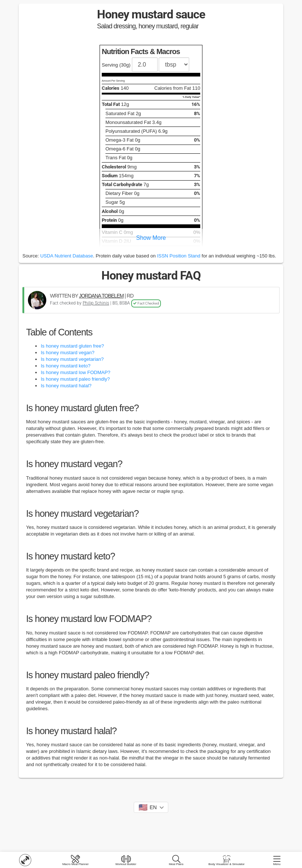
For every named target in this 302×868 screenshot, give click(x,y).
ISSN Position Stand (179, 256)
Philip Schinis (96, 303)
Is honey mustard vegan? (68, 353)
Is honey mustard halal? (66, 386)
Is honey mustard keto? (66, 366)
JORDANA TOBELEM (101, 296)
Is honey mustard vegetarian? (72, 359)
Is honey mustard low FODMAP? (75, 372)
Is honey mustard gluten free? (72, 346)
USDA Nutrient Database (66, 256)
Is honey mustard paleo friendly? (75, 379)
